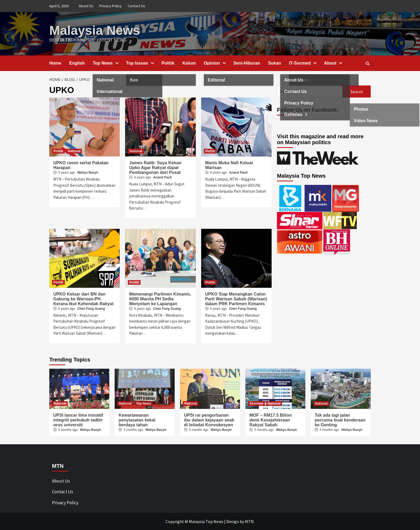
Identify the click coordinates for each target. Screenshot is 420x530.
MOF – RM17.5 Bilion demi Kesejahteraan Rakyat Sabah (271, 420)
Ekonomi (256, 404)
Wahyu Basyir (88, 173)
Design (233, 521)
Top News (105, 63)
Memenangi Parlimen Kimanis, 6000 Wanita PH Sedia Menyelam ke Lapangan (160, 299)
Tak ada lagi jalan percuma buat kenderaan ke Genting (340, 420)
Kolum (189, 63)
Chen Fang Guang (91, 309)
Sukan (275, 63)
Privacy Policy (110, 6)
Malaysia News (95, 30)
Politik (168, 63)
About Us (86, 6)
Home (55, 63)
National (74, 151)
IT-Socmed (303, 63)
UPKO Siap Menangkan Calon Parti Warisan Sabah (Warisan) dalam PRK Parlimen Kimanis (236, 299)
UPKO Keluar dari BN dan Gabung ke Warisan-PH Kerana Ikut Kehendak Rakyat (83, 299)
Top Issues (140, 63)
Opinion (215, 63)
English (77, 63)
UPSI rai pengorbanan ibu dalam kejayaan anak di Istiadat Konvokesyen (209, 420)
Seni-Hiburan (247, 63)
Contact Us (136, 6)
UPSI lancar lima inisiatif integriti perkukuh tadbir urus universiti (78, 420)
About (333, 63)
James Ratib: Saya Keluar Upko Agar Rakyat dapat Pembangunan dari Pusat (155, 168)
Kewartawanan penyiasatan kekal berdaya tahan (137, 420)
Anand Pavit (162, 177)
